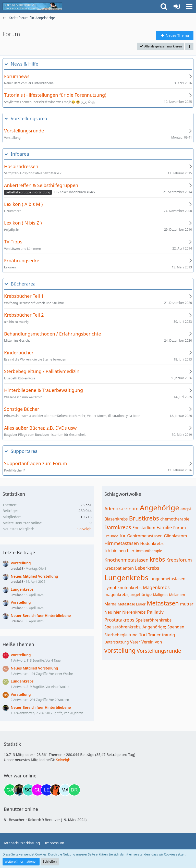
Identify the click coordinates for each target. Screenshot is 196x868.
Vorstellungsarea (29, 119)
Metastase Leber (132, 604)
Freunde (111, 536)
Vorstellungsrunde (159, 651)
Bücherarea (23, 284)
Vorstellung (21, 563)
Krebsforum (179, 560)
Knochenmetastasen (126, 560)
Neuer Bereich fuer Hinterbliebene (41, 616)
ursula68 (17, 569)
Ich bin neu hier (119, 551)
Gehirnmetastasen (145, 536)
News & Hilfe (24, 64)
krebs (157, 559)
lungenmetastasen (167, 579)
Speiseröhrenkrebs (154, 620)
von (158, 642)
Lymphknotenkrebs (123, 588)
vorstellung (120, 650)
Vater (135, 642)
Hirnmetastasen (122, 543)
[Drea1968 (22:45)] (74, 790)
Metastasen (163, 603)
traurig (168, 635)
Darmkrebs (118, 527)
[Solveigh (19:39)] (28, 790)
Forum (180, 528)
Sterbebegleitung (121, 635)
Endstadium (144, 528)
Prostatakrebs (119, 620)
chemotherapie (175, 519)
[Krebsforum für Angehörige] (32, 6)
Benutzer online (21, 809)
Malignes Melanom (169, 595)
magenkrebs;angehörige (128, 594)
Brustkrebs (144, 518)
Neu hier (113, 612)
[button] (189, 6)
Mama (110, 604)
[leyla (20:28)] (47, 790)
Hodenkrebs (152, 543)
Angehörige (160, 507)
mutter (187, 604)
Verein (148, 642)
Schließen (50, 861)
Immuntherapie (149, 551)
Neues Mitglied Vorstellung (34, 576)
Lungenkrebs (22, 589)
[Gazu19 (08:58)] (10, 790)
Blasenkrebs (116, 519)
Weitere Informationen (21, 861)
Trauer (154, 635)
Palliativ (155, 612)
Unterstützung (117, 642)
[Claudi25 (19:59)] (38, 790)
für (123, 536)
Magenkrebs (156, 587)
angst (186, 509)
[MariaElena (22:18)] (65, 790)
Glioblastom (175, 536)
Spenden (176, 627)
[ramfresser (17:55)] (19, 790)
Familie (164, 527)
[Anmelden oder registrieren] (177, 6)
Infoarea (20, 154)
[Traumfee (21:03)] (56, 790)
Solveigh (84, 529)
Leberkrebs (147, 568)
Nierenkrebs (134, 612)
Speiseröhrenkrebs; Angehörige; (135, 627)
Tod (143, 635)
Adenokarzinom (121, 509)
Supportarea (24, 451)
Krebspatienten (119, 568)
